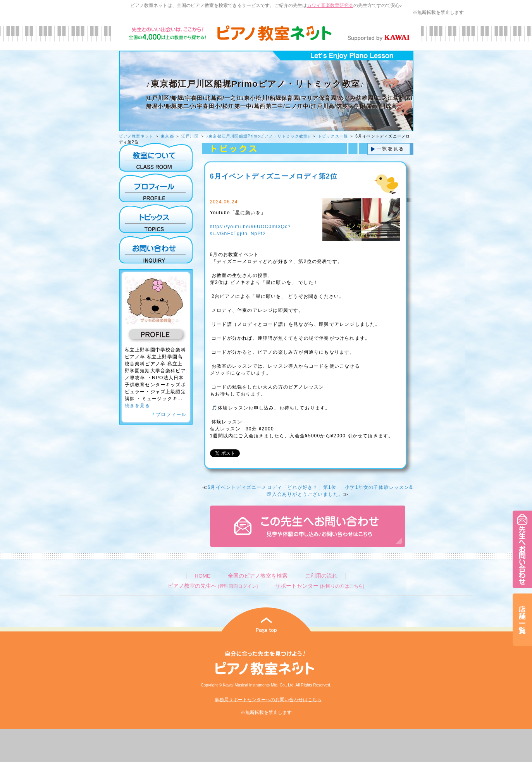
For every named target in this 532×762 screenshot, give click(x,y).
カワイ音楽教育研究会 (330, 5)
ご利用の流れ (321, 576)
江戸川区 (190, 136)
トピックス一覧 (333, 136)
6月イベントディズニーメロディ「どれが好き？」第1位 (272, 487)
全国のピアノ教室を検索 (258, 576)
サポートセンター (320, 586)
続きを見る (138, 406)
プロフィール (169, 415)
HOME (202, 576)
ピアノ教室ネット (136, 136)
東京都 (167, 136)
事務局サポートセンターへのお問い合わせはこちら (268, 700)
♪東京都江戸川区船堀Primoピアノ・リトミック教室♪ (258, 136)
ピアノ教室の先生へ (213, 586)
